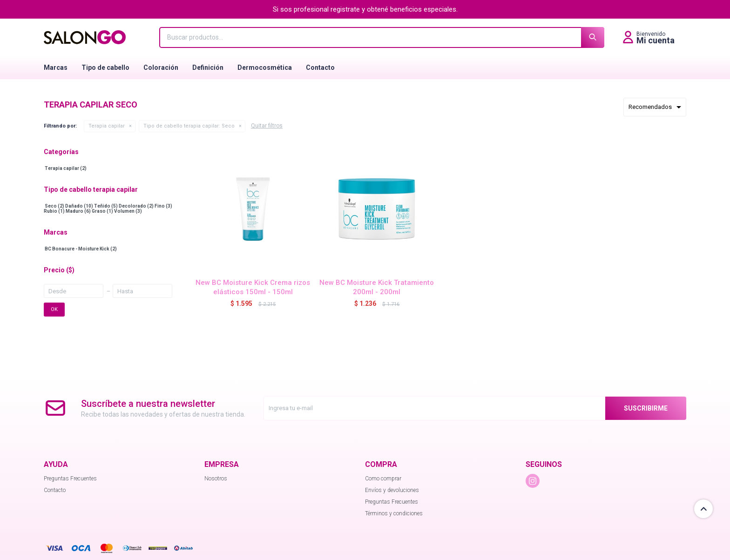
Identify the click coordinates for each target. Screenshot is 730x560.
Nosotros (216, 479)
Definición (208, 67)
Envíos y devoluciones (392, 490)
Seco (189, 126)
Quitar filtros (267, 126)
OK (54, 309)
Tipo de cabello (105, 67)
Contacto (320, 67)
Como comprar (383, 479)
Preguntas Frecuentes (70, 479)
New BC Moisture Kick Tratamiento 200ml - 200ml (377, 287)
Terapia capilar (107, 126)
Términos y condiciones (394, 513)
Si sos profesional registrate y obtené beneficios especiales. (365, 9)
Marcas (56, 67)
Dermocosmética (265, 67)
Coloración (161, 67)
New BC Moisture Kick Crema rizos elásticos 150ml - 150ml (253, 287)
